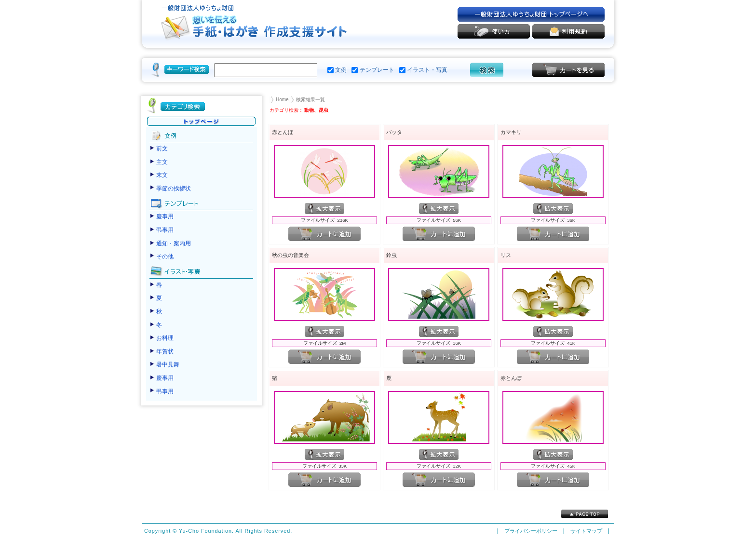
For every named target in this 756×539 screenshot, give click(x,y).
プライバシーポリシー (531, 531)
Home (282, 100)
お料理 (165, 338)
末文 (162, 175)
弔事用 (165, 230)
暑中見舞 (168, 364)
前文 (162, 148)
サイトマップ (586, 531)
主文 (162, 162)
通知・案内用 (174, 243)
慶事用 (165, 216)
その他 (165, 256)
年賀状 (165, 351)
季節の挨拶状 (174, 189)
